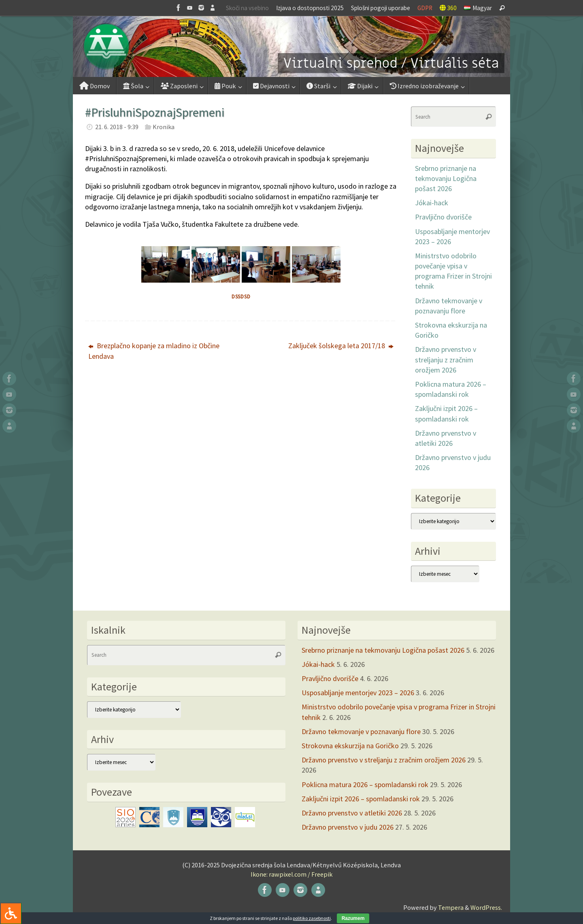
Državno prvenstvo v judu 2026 (348, 827)
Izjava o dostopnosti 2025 (310, 8)
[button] (291, 47)
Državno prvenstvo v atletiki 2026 (352, 813)
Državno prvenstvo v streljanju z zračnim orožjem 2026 (446, 359)
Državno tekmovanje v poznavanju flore (361, 731)
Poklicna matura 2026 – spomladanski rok (365, 785)
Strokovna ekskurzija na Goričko (350, 746)
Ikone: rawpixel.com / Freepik (291, 874)
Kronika (164, 127)
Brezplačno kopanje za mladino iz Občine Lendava (154, 351)
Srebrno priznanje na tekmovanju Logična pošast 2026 (446, 178)
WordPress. (486, 907)
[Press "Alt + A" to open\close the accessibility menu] (11, 913)
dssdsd (241, 297)
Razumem (353, 918)
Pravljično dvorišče (443, 217)
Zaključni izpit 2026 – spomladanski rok (361, 799)
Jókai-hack (432, 203)
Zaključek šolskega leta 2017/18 (341, 346)
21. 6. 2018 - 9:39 (117, 127)
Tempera (451, 907)
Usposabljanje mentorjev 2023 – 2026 (358, 693)
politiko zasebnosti (312, 918)
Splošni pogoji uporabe (381, 8)
